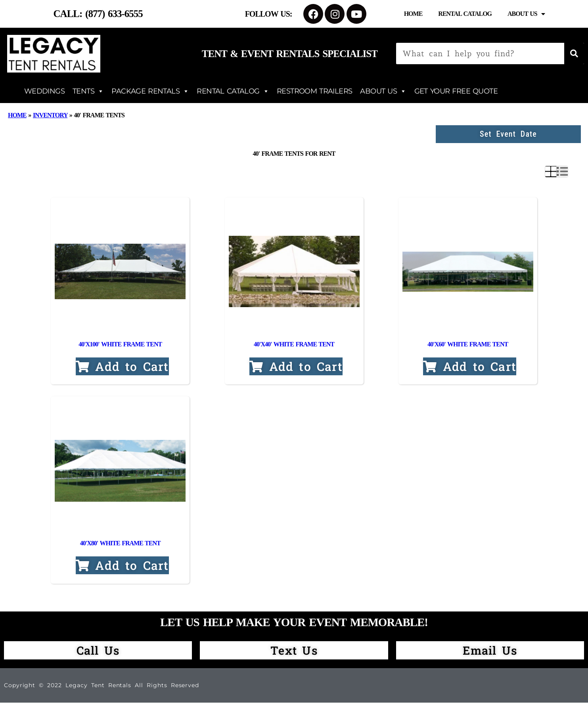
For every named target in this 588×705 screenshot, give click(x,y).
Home (413, 14)
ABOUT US (383, 91)
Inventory (50, 115)
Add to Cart (122, 368)
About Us (526, 14)
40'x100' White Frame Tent (120, 345)
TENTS (88, 91)
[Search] (574, 53)
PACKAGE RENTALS (150, 91)
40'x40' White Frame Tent (294, 345)
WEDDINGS (44, 91)
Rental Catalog (465, 14)
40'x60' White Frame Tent (468, 345)
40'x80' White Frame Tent (120, 545)
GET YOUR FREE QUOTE (456, 91)
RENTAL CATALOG (233, 91)
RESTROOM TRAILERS (314, 91)
